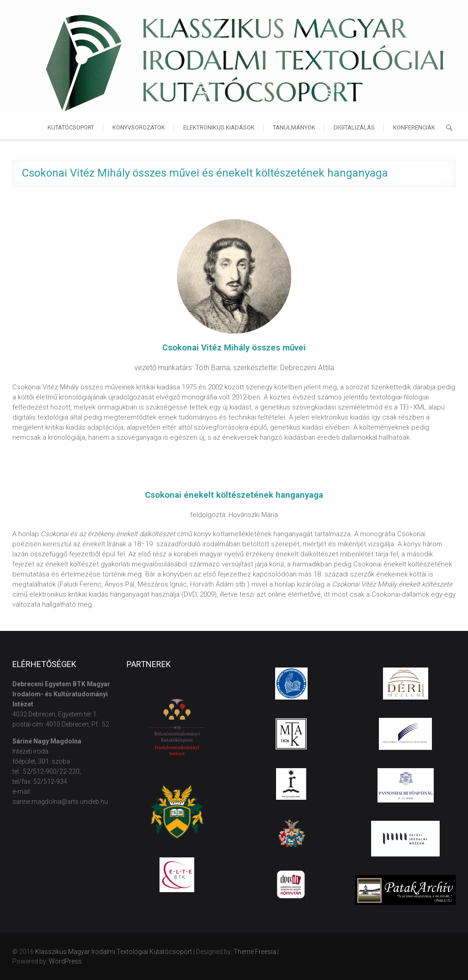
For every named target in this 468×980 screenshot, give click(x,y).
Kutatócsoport (71, 127)
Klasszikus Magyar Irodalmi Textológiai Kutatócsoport (114, 952)
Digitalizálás (354, 127)
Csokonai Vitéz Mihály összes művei (234, 348)
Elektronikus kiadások (219, 127)
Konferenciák (414, 127)
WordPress (65, 961)
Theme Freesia (255, 952)
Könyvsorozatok (139, 127)
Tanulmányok (294, 127)
